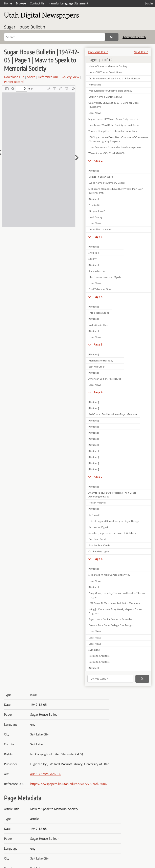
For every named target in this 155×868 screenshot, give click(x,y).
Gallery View (70, 77)
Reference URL (48, 77)
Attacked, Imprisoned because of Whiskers (112, 533)
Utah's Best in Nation (100, 229)
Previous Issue (98, 52)
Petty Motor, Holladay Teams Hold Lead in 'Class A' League (117, 595)
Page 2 (98, 161)
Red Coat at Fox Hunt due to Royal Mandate (113, 414)
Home (8, 3)
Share (31, 77)
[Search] (54, 37)
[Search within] (110, 679)
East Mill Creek (97, 367)
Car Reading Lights (99, 551)
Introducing (95, 85)
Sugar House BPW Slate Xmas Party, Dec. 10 (113, 119)
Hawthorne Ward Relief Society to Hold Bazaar (114, 125)
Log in (149, 3)
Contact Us (37, 3)
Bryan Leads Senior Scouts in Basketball (111, 619)
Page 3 (98, 237)
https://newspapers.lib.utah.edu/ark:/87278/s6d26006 (69, 784)
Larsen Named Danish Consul (105, 97)
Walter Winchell (97, 503)
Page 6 (98, 392)
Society (92, 259)
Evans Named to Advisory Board (106, 183)
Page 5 (98, 344)
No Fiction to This (98, 325)
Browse (21, 3)
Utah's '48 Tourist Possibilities (105, 72)
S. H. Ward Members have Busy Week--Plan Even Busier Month (116, 191)
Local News (95, 113)
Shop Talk (94, 253)
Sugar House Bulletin (25, 27)
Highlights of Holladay (101, 361)
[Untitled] (94, 171)
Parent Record (14, 82)
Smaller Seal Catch (99, 545)
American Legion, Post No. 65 (105, 379)
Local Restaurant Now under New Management (115, 147)
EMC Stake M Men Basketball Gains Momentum (115, 603)
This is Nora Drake (99, 313)
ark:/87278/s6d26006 (46, 774)
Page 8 (98, 559)
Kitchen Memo (96, 271)
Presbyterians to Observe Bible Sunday (110, 91)
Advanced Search (134, 37)
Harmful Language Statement (68, 3)
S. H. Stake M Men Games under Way (109, 575)
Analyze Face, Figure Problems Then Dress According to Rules (112, 495)
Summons (94, 650)
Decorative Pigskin (99, 527)
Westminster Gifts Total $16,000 (106, 153)
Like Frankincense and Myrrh (105, 277)
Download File (14, 77)
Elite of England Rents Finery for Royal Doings (114, 521)
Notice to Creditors (99, 656)
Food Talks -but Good (100, 289)
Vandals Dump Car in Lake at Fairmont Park (113, 131)
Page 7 (98, 477)
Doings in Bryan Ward (101, 177)
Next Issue (141, 52)
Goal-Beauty (95, 217)
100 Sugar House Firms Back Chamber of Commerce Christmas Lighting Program (118, 139)
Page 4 (98, 297)
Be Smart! (94, 515)
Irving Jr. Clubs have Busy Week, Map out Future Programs (115, 611)
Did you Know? (96, 211)
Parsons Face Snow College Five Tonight (111, 625)
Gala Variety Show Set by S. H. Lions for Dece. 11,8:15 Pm (114, 105)
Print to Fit (94, 205)
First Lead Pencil (97, 539)
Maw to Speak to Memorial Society (108, 66)
